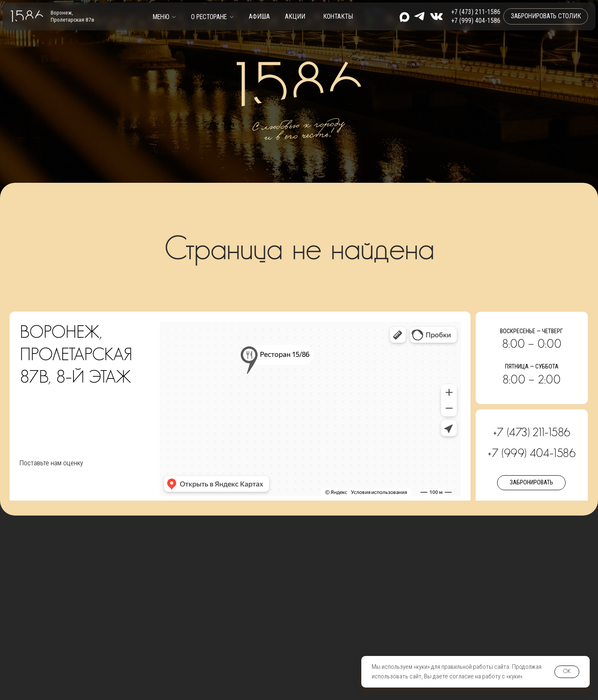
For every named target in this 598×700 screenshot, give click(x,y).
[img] (436, 17)
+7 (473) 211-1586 (476, 12)
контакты (338, 17)
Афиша (259, 17)
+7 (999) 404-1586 (476, 21)
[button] (164, 16)
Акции (295, 17)
